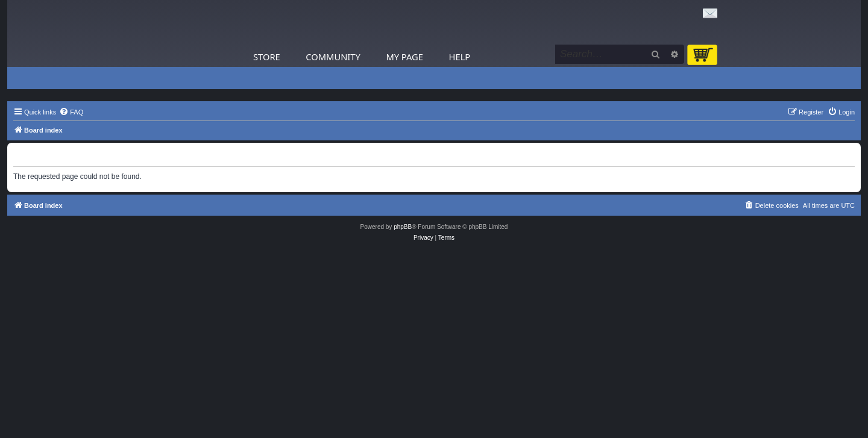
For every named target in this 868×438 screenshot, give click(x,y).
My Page (404, 57)
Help (460, 57)
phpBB (403, 227)
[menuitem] (71, 112)
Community (333, 57)
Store (267, 57)
